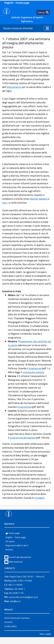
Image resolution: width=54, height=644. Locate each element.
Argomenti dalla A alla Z (17, 545)
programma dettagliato (23, 438)
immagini (39, 498)
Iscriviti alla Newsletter (20, 557)
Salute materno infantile (18, 28)
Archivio (9, 550)
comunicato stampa (33, 372)
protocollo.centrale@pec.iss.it (24, 597)
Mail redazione (16, 562)
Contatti (8, 622)
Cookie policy (11, 626)
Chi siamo (10, 541)
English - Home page (17, 3)
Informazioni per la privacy (17, 618)
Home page (13, 533)
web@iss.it (15, 601)
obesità (34, 199)
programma (35, 368)
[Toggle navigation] (43, 12)
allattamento (14, 87)
